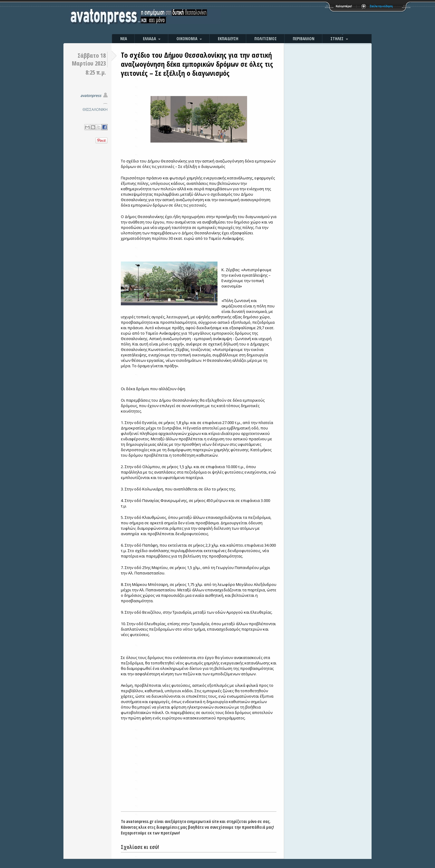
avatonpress (91, 96)
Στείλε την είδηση (381, 6)
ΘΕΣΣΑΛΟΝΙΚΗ (95, 109)
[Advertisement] (282, 18)
